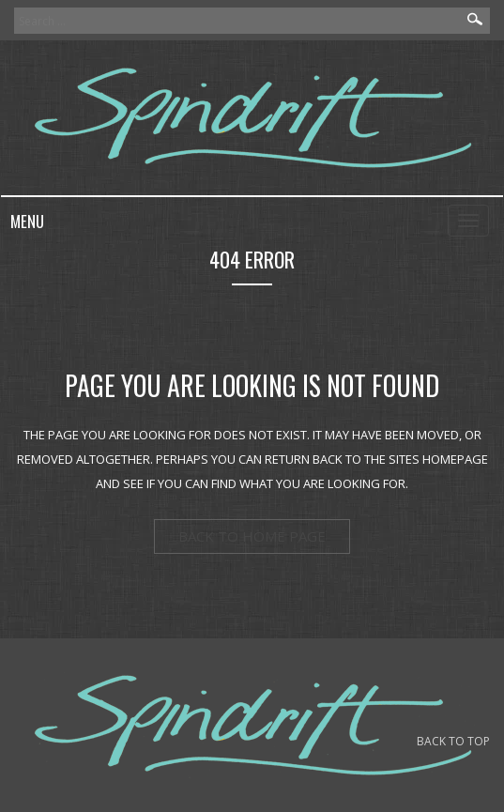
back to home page (252, 536)
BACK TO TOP (453, 741)
